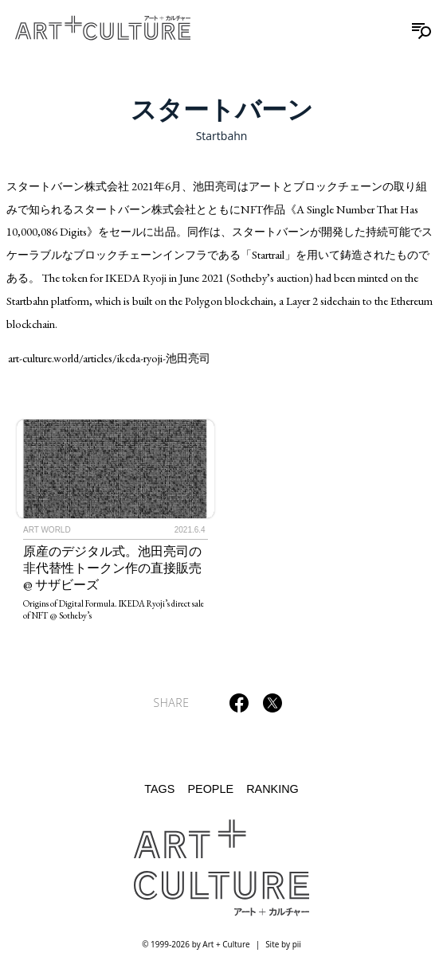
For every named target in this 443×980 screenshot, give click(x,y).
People (210, 789)
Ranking (272, 789)
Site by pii (283, 944)
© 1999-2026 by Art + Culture (196, 944)
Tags (159, 789)
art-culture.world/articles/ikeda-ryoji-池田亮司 (109, 358)
